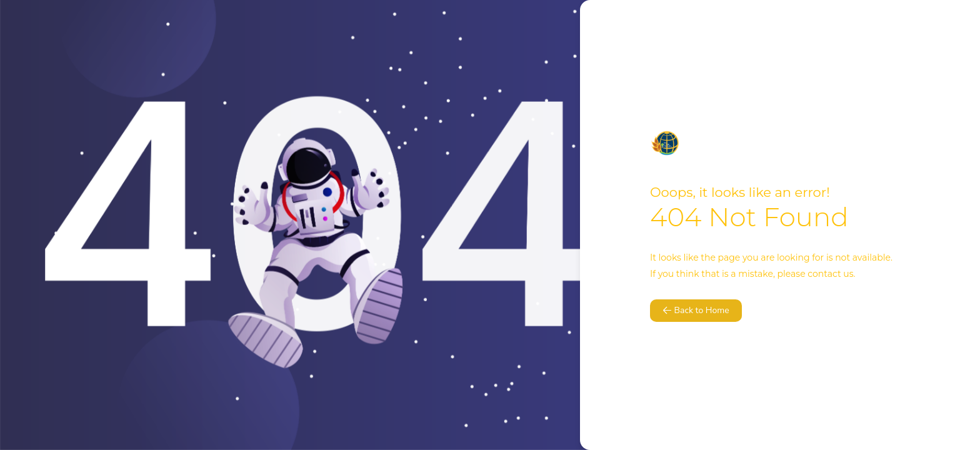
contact (824, 274)
